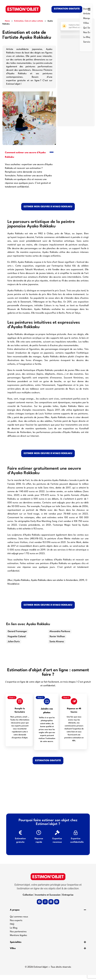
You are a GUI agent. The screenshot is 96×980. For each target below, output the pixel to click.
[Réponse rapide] (39, 836)
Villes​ (13, 953)
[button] (29, 154)
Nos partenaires (18, 937)
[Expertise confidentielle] (76, 836)
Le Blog (14, 933)
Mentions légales (18, 940)
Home (7, 21)
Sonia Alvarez (57, 642)
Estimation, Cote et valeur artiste (29, 21)
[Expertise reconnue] (57, 836)
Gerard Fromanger (17, 631)
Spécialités (16, 947)
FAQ (12, 929)
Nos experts (16, 925)
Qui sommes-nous (19, 922)
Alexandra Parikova (60, 631)
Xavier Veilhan (57, 637)
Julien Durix (14, 642)
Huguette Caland (17, 637)
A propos (15, 915)
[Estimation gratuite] (20, 836)
